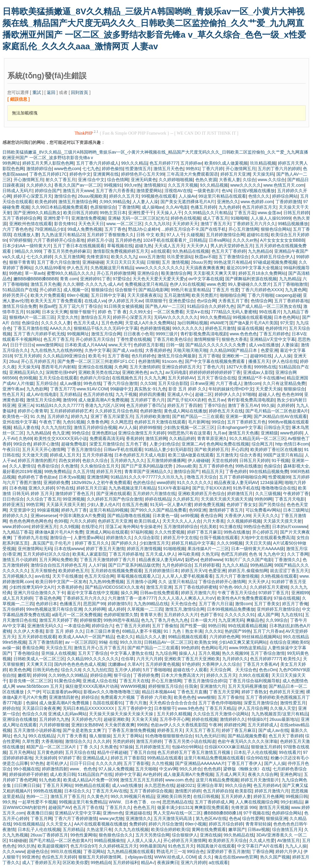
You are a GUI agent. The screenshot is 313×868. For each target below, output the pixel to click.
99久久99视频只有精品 (133, 796)
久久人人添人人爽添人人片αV (186, 598)
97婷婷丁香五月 (274, 593)
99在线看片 (270, 312)
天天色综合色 (183, 604)
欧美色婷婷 (46, 202)
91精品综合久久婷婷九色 (211, 306)
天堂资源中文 (22, 510)
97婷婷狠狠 (20, 240)
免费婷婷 (138, 824)
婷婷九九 (79, 416)
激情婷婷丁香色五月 (75, 494)
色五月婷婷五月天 (259, 207)
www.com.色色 (179, 780)
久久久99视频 (230, 543)
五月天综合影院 (173, 383)
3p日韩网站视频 (193, 323)
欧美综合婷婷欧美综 (170, 829)
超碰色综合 (38, 851)
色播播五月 (70, 604)
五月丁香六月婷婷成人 (98, 163)
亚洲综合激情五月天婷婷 (142, 433)
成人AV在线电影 (42, 394)
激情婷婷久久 (233, 719)
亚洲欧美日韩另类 (174, 796)
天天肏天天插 (144, 719)
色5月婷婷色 (143, 356)
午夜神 (215, 725)
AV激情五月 (289, 840)
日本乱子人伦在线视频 (255, 752)
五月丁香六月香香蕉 (115, 191)
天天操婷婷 (46, 758)
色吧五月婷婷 (234, 554)
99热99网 (263, 499)
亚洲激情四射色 (64, 697)
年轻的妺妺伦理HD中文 (231, 389)
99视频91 (113, 185)
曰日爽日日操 (27, 785)
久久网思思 (121, 422)
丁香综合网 (263, 851)
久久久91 (214, 631)
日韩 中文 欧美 (150, 235)
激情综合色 (65, 196)
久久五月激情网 (69, 257)
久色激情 (69, 466)
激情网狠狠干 (207, 339)
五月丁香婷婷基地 (291, 301)
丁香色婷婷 (236, 471)
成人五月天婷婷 (17, 598)
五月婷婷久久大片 (181, 615)
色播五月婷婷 (203, 207)
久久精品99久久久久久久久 (93, 659)
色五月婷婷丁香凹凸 (145, 405)
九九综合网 (166, 653)
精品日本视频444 (158, 692)
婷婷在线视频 (204, 719)
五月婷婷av (191, 163)
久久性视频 (162, 763)
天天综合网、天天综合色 (233, 670)
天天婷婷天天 (185, 224)
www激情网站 (49, 345)
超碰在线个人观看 (190, 670)
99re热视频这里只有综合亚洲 (54, 609)
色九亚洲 (61, 433)
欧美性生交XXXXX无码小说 (61, 438)
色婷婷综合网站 (287, 813)
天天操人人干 (169, 213)
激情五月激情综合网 (78, 202)
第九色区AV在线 (211, 818)
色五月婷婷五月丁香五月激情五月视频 (194, 752)
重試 (37, 92)
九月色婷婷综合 (177, 565)
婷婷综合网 (101, 675)
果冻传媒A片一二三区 (208, 549)
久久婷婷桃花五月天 (118, 846)
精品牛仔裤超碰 (112, 752)
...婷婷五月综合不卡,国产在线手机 (194, 229)
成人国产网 (268, 615)
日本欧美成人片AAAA (85, 345)
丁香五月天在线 (134, 681)
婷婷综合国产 (48, 191)
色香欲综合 (48, 466)
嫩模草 (24, 675)
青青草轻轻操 (258, 824)
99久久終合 (190, 769)
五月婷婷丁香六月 (148, 400)
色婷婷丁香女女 (241, 505)
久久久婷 (101, 741)
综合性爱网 (253, 818)
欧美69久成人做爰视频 (226, 163)
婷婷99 (39, 675)
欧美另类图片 (204, 295)
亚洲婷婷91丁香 (95, 279)
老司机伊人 (57, 763)
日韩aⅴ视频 (259, 829)
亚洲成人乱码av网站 (67, 714)
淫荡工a (113, 527)
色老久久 (125, 637)
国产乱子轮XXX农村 (186, 400)
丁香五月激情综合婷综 (205, 681)
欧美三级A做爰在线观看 (191, 455)
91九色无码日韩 (210, 736)
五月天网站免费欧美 (58, 560)
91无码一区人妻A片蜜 (171, 505)
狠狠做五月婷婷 (266, 747)
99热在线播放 (249, 466)
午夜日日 (11, 449)
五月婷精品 (70, 394)
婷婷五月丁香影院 (128, 758)
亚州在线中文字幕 (20, 422)
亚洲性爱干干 (141, 213)
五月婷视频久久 (17, 576)
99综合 (218, 422)
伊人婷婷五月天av (125, 301)
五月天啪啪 (146, 769)
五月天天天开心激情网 (43, 449)
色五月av (217, 400)
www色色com (67, 169)
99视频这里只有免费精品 (83, 802)
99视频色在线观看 (159, 196)
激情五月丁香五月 (68, 796)
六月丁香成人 (229, 383)
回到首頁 (79, 92)
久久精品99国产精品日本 (234, 350)
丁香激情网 (129, 207)
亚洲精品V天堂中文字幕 (272, 339)
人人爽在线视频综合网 (257, 802)
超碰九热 (143, 246)
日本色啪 (18, 488)
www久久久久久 (246, 185)
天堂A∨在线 (197, 312)
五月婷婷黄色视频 (163, 664)
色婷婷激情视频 (155, 328)
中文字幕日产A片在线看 (260, 846)
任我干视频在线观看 (219, 538)
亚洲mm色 (113, 813)
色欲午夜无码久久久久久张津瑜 (248, 741)
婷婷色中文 (80, 174)
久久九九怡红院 (56, 427)
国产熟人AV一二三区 (165, 306)
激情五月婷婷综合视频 (95, 427)
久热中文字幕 (98, 350)
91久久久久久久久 (194, 482)
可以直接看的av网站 (62, 692)
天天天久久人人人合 (182, 521)
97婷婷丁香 (69, 758)
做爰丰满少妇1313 (175, 807)
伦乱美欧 (208, 527)
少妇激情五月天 (154, 543)
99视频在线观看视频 (252, 317)
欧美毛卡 (97, 356)
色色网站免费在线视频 (228, 444)
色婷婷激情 (151, 411)
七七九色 (91, 169)
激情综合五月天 (96, 317)
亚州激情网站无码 (35, 549)
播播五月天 (259, 361)
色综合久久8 (34, 714)
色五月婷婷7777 (265, 659)
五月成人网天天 (230, 774)
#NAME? (219, 323)
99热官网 (35, 505)
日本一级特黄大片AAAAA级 (258, 549)
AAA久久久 (61, 328)
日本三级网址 (296, 510)
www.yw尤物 (111, 818)
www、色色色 (83, 769)
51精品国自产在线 (20, 290)
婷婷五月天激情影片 (260, 780)
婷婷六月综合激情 (166, 824)
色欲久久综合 (95, 460)
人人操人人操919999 (271, 218)
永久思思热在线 (159, 785)
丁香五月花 (245, 213)
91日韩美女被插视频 (123, 306)
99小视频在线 (27, 769)
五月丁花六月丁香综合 (80, 306)
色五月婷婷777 (164, 163)
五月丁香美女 (267, 604)
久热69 (25, 438)
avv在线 (42, 576)
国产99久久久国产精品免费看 (159, 510)
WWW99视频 (133, 686)
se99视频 (189, 516)
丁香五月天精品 (220, 708)
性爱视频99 (279, 477)
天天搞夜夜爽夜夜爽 (205, 268)
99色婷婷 (190, 648)
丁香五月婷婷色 (274, 334)
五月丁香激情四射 (46, 642)
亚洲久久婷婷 (41, 488)
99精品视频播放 (293, 224)
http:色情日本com (292, 444)
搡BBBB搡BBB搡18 (222, 813)
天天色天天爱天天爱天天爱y (159, 279)
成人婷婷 (116, 609)
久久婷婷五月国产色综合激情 (115, 499)
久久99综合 (277, 620)
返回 (51, 92)
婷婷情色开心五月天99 (143, 174)
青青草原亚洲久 (212, 438)
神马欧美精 (189, 554)
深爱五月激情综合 (106, 444)
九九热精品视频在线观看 (131, 851)
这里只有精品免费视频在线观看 (214, 758)
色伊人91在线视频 (187, 284)
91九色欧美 (50, 780)
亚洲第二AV (193, 444)
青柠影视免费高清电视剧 (204, 334)
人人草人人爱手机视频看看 (187, 576)
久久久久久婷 (109, 763)
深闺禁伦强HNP (61, 372)
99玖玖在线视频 (66, 851)
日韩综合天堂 (277, 427)
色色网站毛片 (214, 648)
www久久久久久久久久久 (159, 268)
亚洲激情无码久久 (44, 626)
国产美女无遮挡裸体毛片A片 (188, 202)
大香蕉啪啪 (52, 741)
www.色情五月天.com (284, 185)
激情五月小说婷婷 (20, 560)
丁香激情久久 (287, 560)
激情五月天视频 (274, 807)
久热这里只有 (99, 829)
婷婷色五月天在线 (226, 411)
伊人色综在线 (285, 361)
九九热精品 (290, 279)
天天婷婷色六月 (86, 719)
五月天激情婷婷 (145, 367)
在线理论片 (92, 527)
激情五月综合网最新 (177, 356)
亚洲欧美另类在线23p (99, 372)
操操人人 (187, 653)
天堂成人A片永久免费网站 (150, 323)
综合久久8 (71, 670)
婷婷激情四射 (55, 769)
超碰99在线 (261, 356)
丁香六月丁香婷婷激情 (75, 818)
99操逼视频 (48, 510)
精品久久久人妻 (151, 637)
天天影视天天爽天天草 (215, 273)
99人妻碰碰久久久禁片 (249, 284)
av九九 (157, 372)
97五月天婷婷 (28, 356)
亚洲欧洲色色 (135, 372)
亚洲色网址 (291, 774)
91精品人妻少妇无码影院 (168, 449)
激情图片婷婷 (188, 791)
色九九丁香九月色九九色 (164, 620)
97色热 (37, 763)
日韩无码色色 (46, 670)
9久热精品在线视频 (191, 251)
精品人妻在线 (26, 427)
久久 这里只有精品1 (177, 582)
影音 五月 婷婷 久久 (187, 389)
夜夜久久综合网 (263, 774)
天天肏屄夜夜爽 (120, 725)
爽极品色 (255, 620)
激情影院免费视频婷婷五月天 (121, 251)
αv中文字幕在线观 (206, 279)
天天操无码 (263, 174)
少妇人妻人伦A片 (103, 505)
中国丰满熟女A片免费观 (82, 516)
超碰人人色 (269, 394)
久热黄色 (109, 747)
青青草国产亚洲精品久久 (148, 471)
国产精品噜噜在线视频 (129, 516)
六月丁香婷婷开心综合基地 (59, 240)
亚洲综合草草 (210, 785)
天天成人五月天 (169, 246)
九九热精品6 (260, 251)
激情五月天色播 (46, 284)
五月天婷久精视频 (174, 714)
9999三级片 (167, 334)
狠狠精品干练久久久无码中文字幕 (106, 328)
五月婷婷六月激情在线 (154, 494)
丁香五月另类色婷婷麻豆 (67, 251)
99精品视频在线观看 (188, 637)
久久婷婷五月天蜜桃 (269, 587)
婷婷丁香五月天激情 (105, 549)
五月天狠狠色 (43, 571)
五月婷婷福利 (126, 862)
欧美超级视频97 (53, 846)
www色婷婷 (291, 433)
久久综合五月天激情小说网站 (221, 714)
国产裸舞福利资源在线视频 (251, 279)
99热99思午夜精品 (121, 620)
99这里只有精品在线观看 (222, 196)
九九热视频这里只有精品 (132, 488)
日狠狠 (153, 262)
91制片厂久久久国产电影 (249, 560)
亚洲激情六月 (213, 686)
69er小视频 (78, 295)
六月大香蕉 (214, 521)
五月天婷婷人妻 (236, 796)
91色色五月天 (181, 846)
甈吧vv (192, 560)
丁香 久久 (89, 747)
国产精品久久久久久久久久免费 (216, 345)
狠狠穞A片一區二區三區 (32, 317)
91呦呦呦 (240, 218)
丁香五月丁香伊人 (245, 763)
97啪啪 (249, 394)
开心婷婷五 (50, 290)
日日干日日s (22, 345)
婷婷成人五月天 (65, 455)
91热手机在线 (246, 488)
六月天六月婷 (149, 659)
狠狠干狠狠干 (83, 312)
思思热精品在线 (177, 802)
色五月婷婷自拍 (218, 791)
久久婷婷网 (95, 609)
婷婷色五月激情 (220, 328)
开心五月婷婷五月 (38, 361)
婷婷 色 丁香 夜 (112, 312)
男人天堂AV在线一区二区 (177, 813)
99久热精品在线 (239, 835)
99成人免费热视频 (85, 229)
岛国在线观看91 (108, 703)
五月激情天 (227, 455)
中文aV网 (168, 769)
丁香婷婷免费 (146, 675)
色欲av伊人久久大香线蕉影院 (179, 725)
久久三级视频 (268, 494)
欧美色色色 (185, 697)
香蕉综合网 (33, 648)
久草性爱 (31, 741)
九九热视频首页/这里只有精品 (280, 714)
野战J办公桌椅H (144, 229)
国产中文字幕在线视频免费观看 (215, 361)
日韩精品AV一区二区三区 (168, 642)
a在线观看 (160, 251)
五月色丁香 (136, 444)
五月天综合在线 (80, 752)
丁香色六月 (213, 367)
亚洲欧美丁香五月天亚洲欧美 (192, 659)
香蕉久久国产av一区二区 (78, 185)
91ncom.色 (172, 361)
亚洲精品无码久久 (26, 372)
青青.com (69, 279)
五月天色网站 (22, 752)
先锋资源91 (98, 257)
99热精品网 (261, 565)
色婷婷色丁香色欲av (37, 477)
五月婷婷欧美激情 (153, 416)
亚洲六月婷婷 (193, 862)
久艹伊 (34, 692)
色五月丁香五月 (58, 339)
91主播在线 (230, 527)
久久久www (13, 851)
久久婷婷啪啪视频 (176, 180)
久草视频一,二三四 (145, 609)
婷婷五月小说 (100, 240)
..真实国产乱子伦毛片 (52, 543)
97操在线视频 (287, 598)
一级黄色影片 (206, 191)
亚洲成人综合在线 (100, 681)
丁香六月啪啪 (260, 295)
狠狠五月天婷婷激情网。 (102, 857)
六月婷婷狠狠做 (54, 725)
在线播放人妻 (26, 235)
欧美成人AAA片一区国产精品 (86, 637)
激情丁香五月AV (243, 405)
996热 (143, 725)
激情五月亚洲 (159, 587)
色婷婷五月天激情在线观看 (160, 422)
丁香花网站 (94, 851)
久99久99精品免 (115, 202)
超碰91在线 (258, 235)
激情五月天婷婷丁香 (58, 620)
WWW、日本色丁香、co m (134, 802)
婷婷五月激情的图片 (37, 460)
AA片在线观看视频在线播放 (100, 824)
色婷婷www (211, 560)
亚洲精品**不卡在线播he (261, 378)
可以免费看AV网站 (263, 510)
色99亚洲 (198, 510)
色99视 (61, 521)
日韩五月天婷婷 (254, 460)
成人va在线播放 (264, 345)
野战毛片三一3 (171, 851)
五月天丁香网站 (128, 736)
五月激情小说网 (141, 582)
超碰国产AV (60, 807)
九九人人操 (296, 846)
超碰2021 (185, 785)
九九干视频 (126, 394)
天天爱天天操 (268, 389)
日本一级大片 (203, 620)
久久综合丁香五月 (43, 499)
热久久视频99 (235, 653)
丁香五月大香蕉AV (260, 664)
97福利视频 (142, 532)
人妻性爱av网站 (89, 538)
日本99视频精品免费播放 (231, 609)
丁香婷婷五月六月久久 (254, 224)
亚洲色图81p (104, 433)
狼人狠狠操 (100, 736)
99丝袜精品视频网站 (261, 637)
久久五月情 (83, 471)
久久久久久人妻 (56, 323)
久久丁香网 (298, 554)
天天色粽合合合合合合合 (173, 703)
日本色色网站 (287, 317)
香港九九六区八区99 (105, 405)
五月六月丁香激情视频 (237, 576)
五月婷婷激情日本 (161, 571)
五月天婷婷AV (181, 378)
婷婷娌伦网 (235, 725)
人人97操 (97, 565)
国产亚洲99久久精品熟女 (37, 213)
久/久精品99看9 (50, 268)
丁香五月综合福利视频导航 (254, 681)
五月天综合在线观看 (58, 378)
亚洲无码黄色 (144, 180)
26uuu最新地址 (284, 719)
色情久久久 (259, 196)
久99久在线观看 (254, 675)
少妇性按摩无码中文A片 (32, 587)
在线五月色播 (135, 505)
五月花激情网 (177, 295)
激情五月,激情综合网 (185, 609)
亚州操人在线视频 (58, 653)
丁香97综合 (215, 405)
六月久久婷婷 (83, 521)
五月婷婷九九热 (54, 719)
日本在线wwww (69, 549)
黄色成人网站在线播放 (185, 411)
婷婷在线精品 (158, 499)
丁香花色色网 (48, 598)
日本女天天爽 (55, 312)
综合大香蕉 (250, 455)
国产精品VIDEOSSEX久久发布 (114, 587)
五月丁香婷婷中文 (135, 708)
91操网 (33, 312)
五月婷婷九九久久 (127, 460)
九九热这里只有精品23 (63, 235)
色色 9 (255, 554)
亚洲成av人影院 (258, 372)
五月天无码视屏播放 (247, 686)
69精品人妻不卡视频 (142, 631)
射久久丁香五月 (61, 180)
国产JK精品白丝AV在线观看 (280, 416)
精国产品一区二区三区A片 (52, 747)
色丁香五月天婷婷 (133, 626)
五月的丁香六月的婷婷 (279, 169)
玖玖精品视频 (263, 163)
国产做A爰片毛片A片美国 (254, 323)
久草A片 (135, 664)
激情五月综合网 (106, 334)
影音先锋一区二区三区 (31, 681)
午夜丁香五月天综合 (237, 593)
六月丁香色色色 (17, 229)
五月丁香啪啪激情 (290, 284)
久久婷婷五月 (186, 499)
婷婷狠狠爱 (90, 620)
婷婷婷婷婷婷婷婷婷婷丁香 (215, 372)
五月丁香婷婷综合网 (22, 218)
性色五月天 (13, 394)
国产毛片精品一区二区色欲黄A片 (277, 411)
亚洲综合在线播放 (20, 719)
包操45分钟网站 (187, 747)
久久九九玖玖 (157, 224)
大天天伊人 (197, 246)
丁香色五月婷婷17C (48, 174)
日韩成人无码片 (17, 191)
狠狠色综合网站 (276, 229)
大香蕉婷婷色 (158, 350)
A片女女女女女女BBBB (282, 240)
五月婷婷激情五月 (152, 747)
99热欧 (16, 273)
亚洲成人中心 (180, 394)
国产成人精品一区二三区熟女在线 (269, 306)
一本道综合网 (77, 626)
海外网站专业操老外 (142, 527)
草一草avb (35, 273)
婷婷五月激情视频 (144, 549)
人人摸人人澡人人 (144, 840)
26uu (14, 361)
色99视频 (28, 378)
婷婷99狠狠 (150, 427)
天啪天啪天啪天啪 (190, 350)
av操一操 (11, 648)
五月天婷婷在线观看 (37, 637)
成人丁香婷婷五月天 (41, 862)
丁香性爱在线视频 (134, 339)
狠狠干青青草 (22, 262)
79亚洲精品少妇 (50, 229)
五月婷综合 (46, 383)
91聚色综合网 (67, 681)
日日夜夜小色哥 (138, 334)
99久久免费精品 (215, 317)
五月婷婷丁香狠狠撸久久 (110, 235)
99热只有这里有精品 (190, 290)
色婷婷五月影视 (149, 345)
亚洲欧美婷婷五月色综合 (201, 494)
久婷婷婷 (285, 405)
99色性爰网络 (83, 835)
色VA (226, 191)
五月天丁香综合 (93, 653)
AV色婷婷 (152, 774)
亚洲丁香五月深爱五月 (112, 416)
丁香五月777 (62, 389)
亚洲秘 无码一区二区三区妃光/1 (138, 218)
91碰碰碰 (18, 840)
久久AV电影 (177, 207)
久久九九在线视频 (131, 829)
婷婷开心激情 (46, 444)
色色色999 (292, 394)
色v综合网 (206, 301)
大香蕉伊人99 (238, 516)
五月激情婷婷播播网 (166, 460)
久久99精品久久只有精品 (208, 213)
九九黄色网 (296, 290)
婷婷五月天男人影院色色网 (48, 163)
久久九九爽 (155, 378)
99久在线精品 (42, 736)
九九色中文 (274, 554)
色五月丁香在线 (88, 807)
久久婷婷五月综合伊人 (272, 257)
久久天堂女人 (59, 824)
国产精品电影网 (153, 290)
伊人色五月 (77, 268)
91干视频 (281, 460)
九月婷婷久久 (235, 659)
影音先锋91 (65, 224)
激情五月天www (78, 191)
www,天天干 (120, 345)
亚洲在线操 (211, 835)
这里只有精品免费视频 (217, 780)
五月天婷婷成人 (263, 725)
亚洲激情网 (98, 477)
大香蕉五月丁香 (233, 301)
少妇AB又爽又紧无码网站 (243, 642)
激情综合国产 (186, 471)
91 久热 (38, 416)
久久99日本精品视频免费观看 (60, 207)
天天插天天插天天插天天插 (226, 499)
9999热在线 (265, 367)
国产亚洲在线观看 (113, 494)
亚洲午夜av (13, 389)
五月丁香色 (115, 229)
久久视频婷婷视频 (244, 521)
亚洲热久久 (228, 202)
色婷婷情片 (276, 328)
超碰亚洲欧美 (116, 719)
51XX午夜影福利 (174, 488)
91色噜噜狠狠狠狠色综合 (169, 736)
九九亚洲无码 (231, 620)
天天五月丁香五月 (202, 730)
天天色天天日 (91, 224)
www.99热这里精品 (247, 648)
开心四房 (240, 449)
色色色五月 (144, 807)
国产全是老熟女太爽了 (84, 730)
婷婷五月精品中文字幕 (193, 543)
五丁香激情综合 (234, 257)
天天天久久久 (266, 516)
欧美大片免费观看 (48, 295)
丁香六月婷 (212, 169)
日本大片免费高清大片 (182, 675)
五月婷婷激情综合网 (225, 235)
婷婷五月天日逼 (91, 488)
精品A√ (148, 862)
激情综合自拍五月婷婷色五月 (58, 565)
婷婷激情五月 (240, 494)
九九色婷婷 (229, 207)
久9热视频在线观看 (279, 576)
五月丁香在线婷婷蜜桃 (196, 587)
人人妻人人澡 (145, 202)
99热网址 (11, 163)
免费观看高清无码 (107, 438)
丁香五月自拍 (142, 752)
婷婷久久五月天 (124, 196)
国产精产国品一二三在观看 (198, 416)
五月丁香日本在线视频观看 (79, 246)
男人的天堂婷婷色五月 (232, 246)
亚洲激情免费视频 (88, 218)
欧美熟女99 (205, 642)
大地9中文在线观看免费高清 (267, 538)
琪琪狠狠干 (156, 301)
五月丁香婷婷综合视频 (151, 791)
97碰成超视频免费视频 (275, 262)
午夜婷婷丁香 (296, 494)
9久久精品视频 (214, 185)
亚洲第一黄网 (238, 416)
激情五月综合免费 (20, 306)
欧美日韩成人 (147, 521)
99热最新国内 (153, 846)
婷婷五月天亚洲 (235, 174)
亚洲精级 (269, 433)
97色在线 (65, 488)
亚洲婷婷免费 (56, 482)
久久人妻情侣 (22, 466)
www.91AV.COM (92, 389)
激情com (252, 383)
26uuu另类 (201, 262)
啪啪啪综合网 (233, 295)
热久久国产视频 (275, 857)
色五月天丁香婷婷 (229, 251)
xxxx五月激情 (152, 257)
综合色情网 (118, 180)
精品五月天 (212, 471)
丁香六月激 (136, 703)
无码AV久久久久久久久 (176, 317)
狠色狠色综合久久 (116, 835)
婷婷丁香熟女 (254, 692)
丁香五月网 (41, 818)
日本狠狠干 (165, 708)
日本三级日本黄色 (103, 631)
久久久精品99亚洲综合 (64, 356)
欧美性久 (292, 659)
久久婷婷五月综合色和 (116, 411)
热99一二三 (37, 796)
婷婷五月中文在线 (180, 538)
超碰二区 (204, 394)
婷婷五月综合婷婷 (226, 824)
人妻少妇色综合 (164, 444)
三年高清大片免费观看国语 (192, 174)
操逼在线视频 (250, 328)
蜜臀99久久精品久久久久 (71, 273)
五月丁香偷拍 (165, 626)
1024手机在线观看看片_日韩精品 (175, 240)
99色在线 (92, 383)
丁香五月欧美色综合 (172, 339)
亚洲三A (26, 405)
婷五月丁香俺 (295, 604)
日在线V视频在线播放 (254, 191)
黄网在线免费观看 (209, 829)
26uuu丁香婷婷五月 (49, 835)
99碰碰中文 (121, 389)
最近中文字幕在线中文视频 (93, 593)
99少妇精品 (292, 802)
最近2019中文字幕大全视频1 (254, 268)
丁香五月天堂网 (224, 692)
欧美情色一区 (15, 416)
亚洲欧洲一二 (235, 356)
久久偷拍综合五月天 (100, 466)
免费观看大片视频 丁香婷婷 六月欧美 (136, 697)
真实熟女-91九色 (150, 389)
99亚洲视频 (74, 499)
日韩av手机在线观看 (123, 449)
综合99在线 (257, 758)
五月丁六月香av (268, 631)
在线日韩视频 (206, 796)
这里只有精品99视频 (109, 510)
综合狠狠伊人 (185, 835)
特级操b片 (257, 719)
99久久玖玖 (131, 642)
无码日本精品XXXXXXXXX (89, 708)
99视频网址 (78, 334)
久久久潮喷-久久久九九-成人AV (92, 284)
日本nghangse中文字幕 (239, 427)
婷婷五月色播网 (268, 796)
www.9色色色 (191, 708)
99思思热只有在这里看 (189, 433)
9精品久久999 (28, 251)
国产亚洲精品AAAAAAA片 (200, 763)
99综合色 (22, 444)
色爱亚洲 (269, 350)
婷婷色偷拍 (112, 169)
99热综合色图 (257, 527)
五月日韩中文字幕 (108, 295)
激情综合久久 (78, 741)
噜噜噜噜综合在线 (278, 488)
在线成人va (95, 301)
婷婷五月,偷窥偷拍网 (248, 571)
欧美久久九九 (124, 257)
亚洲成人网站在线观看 (107, 532)
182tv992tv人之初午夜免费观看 (101, 482)
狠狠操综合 (102, 290)
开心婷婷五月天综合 (95, 339)
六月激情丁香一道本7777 (132, 598)
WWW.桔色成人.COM (175, 857)
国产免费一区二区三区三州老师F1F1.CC (97, 361)
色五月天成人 (86, 323)
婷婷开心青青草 (33, 411)
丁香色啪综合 (26, 653)
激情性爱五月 (293, 703)
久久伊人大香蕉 (28, 631)
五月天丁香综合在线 (216, 378)
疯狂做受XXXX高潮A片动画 (92, 686)
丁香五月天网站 (57, 785)
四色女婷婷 (69, 460)
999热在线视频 (48, 791)
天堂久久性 (68, 317)
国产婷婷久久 (124, 543)
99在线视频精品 (29, 824)
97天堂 (287, 323)
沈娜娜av (117, 664)
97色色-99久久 (233, 587)
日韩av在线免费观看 (159, 593)
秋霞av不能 (206, 257)
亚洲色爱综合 (182, 301)
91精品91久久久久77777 (59, 405)
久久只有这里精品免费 (284, 383)
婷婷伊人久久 (227, 394)
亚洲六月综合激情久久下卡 (39, 593)
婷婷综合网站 (285, 196)
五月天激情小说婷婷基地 (37, 730)
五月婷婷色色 (128, 240)
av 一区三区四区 (81, 642)
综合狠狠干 (126, 290)
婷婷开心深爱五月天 (33, 196)
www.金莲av (269, 213)
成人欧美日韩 (63, 774)
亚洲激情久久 (138, 818)
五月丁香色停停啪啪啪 (220, 703)
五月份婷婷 (13, 609)
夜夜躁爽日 (168, 862)
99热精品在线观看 (164, 758)
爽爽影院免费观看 (212, 807)
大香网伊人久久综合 (221, 664)
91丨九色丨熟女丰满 (183, 631)
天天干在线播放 (67, 576)
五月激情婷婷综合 (181, 527)
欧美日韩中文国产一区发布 (61, 582)
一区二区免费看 (168, 312)
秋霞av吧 (48, 306)
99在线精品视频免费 (269, 471)
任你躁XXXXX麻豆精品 (227, 747)
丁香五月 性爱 (226, 290)
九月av (220, 433)
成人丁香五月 (215, 218)
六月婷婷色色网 (224, 637)
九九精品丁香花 (17, 532)
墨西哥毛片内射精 (58, 367)
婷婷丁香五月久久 (92, 543)
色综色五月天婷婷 (59, 857)
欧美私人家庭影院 (90, 554)
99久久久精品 (134, 163)
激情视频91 (155, 185)
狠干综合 (122, 675)
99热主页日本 (113, 213)
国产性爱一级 (193, 626)
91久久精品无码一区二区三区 (257, 438)
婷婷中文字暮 (128, 774)
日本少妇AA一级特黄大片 (27, 246)
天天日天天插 (258, 543)
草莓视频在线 (120, 246)
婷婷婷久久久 (15, 516)
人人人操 (283, 356)
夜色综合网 (211, 516)
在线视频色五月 (127, 378)
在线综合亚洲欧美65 (289, 642)
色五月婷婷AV (267, 785)
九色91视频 (74, 422)
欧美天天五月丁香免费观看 (56, 301)
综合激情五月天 (287, 829)
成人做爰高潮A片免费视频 (103, 400)
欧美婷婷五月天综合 (228, 840)
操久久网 (129, 593)
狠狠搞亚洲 (277, 818)
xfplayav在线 (140, 857)
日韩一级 (175, 345)
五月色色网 (112, 323)
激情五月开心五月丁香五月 (99, 648)
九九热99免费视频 (106, 582)
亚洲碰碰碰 (93, 262)
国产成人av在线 (273, 730)
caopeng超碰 (288, 295)
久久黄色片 (98, 796)
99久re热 (133, 185)
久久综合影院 (147, 538)
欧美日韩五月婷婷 (80, 213)
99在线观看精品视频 (247, 626)
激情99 (69, 400)
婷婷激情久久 (119, 538)
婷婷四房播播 (152, 394)
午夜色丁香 (50, 422)
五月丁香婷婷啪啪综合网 (243, 477)
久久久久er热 (245, 240)
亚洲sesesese (44, 516)
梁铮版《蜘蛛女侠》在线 (247, 769)
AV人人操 (128, 427)
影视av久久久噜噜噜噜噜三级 (111, 692)
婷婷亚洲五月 (44, 527)
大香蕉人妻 (230, 180)
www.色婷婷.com (257, 202)
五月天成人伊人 (160, 554)
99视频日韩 (297, 796)
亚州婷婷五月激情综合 (278, 609)
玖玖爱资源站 (180, 257)
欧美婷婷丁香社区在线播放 (276, 449)
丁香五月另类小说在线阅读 (190, 741)
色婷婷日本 (46, 604)
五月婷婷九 (58, 416)
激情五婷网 (156, 438)
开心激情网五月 (241, 169)
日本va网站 (220, 240)
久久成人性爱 (262, 840)
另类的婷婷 (123, 741)
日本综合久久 (77, 791)
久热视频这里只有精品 (112, 268)
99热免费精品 (57, 471)
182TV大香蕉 (239, 367)
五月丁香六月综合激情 (58, 262)
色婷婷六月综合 (95, 378)
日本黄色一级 (165, 516)
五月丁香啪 (118, 356)
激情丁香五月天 (215, 224)
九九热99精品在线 (151, 604)
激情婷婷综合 (39, 169)
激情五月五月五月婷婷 (142, 780)
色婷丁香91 (211, 615)
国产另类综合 (271, 505)
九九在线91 (292, 615)
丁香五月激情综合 (84, 449)
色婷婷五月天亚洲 (115, 521)
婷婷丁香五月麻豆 (204, 532)
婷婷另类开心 (15, 295)
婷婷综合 (90, 697)
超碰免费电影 (74, 444)
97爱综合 (122, 279)
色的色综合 (144, 482)
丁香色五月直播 (192, 692)
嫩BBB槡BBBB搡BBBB (36, 279)
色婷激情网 (149, 361)
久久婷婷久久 (39, 185)
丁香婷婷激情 (288, 202)
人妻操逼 (290, 345)
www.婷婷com (16, 527)
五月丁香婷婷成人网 (214, 802)
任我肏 (191, 686)
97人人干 (175, 235)
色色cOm (268, 670)
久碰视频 (195, 235)
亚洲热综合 (148, 273)
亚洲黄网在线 (106, 174)
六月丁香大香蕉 (72, 736)
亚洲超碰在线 (138, 813)
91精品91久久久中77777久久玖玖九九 (148, 477)
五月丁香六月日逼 (216, 604)
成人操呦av (153, 207)
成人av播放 (70, 383)
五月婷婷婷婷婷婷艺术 (71, 411)
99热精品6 (101, 862)
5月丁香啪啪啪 (157, 670)
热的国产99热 (238, 631)
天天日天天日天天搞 (125, 262)
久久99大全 (140, 312)
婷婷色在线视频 (186, 218)
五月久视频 (209, 653)
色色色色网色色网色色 (31, 521)
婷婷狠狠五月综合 (165, 686)
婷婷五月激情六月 (198, 593)
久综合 (249, 180)
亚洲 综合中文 (91, 180)
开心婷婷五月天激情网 (185, 840)
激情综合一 (61, 538)
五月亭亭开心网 (175, 719)
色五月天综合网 (99, 576)
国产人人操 (275, 763)
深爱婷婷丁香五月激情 (228, 851)
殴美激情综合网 (176, 273)
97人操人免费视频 (116, 769)
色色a (234, 818)
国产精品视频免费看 (247, 736)
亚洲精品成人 (95, 758)
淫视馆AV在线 (178, 191)
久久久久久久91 (240, 615)
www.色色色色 (243, 334)
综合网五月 (262, 444)
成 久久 (205, 857)
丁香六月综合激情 (120, 383)
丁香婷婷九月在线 (31, 538)
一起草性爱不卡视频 (37, 802)
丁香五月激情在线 (31, 328)
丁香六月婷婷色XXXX (262, 290)
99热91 (193, 169)
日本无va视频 (72, 477)
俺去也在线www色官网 (236, 857)
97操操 (126, 747)
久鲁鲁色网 (98, 422)
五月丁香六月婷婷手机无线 (39, 334)
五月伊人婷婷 (127, 670)
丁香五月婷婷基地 (126, 554)
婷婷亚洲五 (13, 505)
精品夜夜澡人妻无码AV (236, 482)
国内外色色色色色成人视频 (80, 664)
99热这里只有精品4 (232, 262)
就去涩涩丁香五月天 (289, 571)
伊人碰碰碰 (198, 460)
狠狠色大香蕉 (234, 339)
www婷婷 (166, 482)
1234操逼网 (271, 482)
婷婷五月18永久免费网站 (262, 273)
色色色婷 (212, 769)
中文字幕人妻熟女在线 (131, 653)
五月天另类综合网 (153, 835)
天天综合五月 (59, 648)
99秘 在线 (108, 642)
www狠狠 (206, 697)
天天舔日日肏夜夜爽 (41, 708)
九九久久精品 (235, 565)
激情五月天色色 (168, 169)
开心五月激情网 (243, 229)
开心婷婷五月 (265, 532)
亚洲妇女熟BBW (87, 725)
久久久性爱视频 (170, 532)
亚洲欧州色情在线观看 (31, 224)
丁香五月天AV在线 (110, 791)
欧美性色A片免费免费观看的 (244, 598)
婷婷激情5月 (120, 604)
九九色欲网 (37, 389)
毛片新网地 (199, 422)
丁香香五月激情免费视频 (131, 730)
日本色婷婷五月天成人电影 (140, 455)
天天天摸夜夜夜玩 (144, 295)
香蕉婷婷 (134, 438)
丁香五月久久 (118, 807)
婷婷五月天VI (194, 571)
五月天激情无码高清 (173, 818)
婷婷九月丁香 (74, 510)
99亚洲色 (31, 857)
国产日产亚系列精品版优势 (147, 466)
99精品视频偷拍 (109, 840)
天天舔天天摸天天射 (65, 505)
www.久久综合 (271, 180)
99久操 (268, 405)
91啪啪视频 (174, 549)
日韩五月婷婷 (296, 213)
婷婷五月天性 (109, 471)
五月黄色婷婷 (50, 752)
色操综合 (30, 323)
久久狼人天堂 (283, 708)
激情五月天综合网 (43, 400)
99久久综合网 (238, 785)
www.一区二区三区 (124, 224)
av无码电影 (176, 372)
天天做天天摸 (35, 455)
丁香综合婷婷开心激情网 (222, 582)
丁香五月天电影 (290, 499)
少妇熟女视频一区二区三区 (189, 427)
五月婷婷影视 (207, 565)
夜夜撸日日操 (40, 813)
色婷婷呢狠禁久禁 (121, 615)
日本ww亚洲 (202, 383)
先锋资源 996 (244, 807)
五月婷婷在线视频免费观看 (116, 571)
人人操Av (187, 196)
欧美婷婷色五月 (73, 571)
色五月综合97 (83, 846)
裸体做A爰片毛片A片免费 (59, 532)
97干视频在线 (256, 813)
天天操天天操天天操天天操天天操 (122, 714)
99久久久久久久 (188, 328)
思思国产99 (94, 604)
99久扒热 (27, 846)
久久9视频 (69, 527)
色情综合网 (261, 301)
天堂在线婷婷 (224, 460)
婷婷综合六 (102, 626)
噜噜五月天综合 (202, 477)
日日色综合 (13, 499)
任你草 (127, 659)
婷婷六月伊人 (288, 851)
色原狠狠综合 (103, 207)
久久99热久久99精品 (68, 675)
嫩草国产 (237, 829)
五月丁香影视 (136, 763)
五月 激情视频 (175, 262)
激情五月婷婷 (149, 741)
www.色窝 (216, 284)
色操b (31, 703)
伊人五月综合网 (253, 708)
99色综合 (80, 433)
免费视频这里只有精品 (146, 284)
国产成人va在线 (128, 350)
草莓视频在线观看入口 (138, 576)
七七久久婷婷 (39, 257)
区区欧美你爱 (75, 862)
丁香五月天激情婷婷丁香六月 (108, 560)
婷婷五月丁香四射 (184, 405)
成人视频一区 (76, 290)
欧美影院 (244, 791)
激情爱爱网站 (149, 191)
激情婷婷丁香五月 (226, 510)
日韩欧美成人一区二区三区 (39, 659)
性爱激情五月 (138, 169)
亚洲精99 (300, 593)
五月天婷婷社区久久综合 (46, 554)
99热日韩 (217, 626)
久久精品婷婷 (182, 438)
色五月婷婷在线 (98, 394)
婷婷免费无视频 (209, 505)
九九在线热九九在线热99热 (57, 350)
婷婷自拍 (11, 708)
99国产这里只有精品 (283, 455)
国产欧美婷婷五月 (212, 449)
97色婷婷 (191, 664)
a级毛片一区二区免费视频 (77, 615)
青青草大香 (151, 615)
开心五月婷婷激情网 (116, 273)
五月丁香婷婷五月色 (246, 422)
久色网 (121, 367)
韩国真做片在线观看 (216, 846)
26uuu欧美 (186, 466)
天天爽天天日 (39, 664)
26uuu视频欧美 (92, 196)
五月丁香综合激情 (267, 653)
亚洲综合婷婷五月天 (181, 367)
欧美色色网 (20, 670)
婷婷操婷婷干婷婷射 (28, 774)
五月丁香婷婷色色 (216, 466)
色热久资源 (206, 180)
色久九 (20, 736)
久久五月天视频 (183, 185)
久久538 (148, 383)
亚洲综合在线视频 (95, 367)
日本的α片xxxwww (290, 527)
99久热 (9, 802)
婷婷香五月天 (170, 730)
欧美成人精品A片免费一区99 (91, 780)
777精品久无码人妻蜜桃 (234, 312)
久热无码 (210, 554)
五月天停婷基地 (97, 455)
